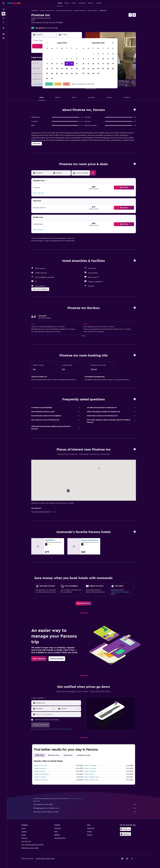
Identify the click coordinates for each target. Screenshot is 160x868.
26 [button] (62, 73)
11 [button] (57, 64)
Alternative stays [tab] (54, 755)
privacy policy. (68, 729)
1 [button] (77, 54)
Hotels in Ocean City (41, 780)
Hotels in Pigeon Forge (91, 777)
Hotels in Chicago (40, 777)
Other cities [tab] (39, 755)
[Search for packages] (3, 22)
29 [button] (77, 73)
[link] (84, 603)
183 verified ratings (51, 28)
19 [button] (62, 69)
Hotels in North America (47, 11)
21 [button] (72, 69)
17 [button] (52, 69)
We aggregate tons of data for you (85, 808)
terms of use (57, 729)
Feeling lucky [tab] (68, 755)
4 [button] (57, 59)
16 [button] (47, 69)
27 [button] (67, 73)
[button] (3, 3)
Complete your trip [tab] (83, 755)
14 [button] (72, 64)
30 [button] (47, 78)
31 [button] (52, 78)
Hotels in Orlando (90, 771)
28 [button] (72, 73)
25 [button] (57, 73)
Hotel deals (35, 11)
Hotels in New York (40, 766)
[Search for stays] (3, 14)
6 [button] (67, 59)
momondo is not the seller (85, 804)
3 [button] (52, 59)
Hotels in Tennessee (80, 11)
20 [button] (67, 69)
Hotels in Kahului (40, 771)
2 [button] (47, 59)
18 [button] (57, 69)
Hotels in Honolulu (40, 768)
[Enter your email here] (58, 714)
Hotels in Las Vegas (90, 766)
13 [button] (67, 64)
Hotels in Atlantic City (91, 780)
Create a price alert (117, 592)
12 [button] (62, 64)
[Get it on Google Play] (125, 829)
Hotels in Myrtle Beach (42, 774)
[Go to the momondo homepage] (14, 3)
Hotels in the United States (64, 11)
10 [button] (52, 64)
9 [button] (47, 64)
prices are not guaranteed (76, 799)
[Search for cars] (3, 18)
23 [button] (47, 73)
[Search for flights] (3, 9)
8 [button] (77, 59)
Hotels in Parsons (92, 11)
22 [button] (77, 69)
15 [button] (77, 64)
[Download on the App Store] (125, 834)
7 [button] (72, 59)
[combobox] (58, 703)
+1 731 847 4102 (37, 25)
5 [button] (62, 59)
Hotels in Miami (89, 774)
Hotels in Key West (90, 768)
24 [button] (52, 73)
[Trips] (3, 28)
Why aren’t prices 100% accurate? (85, 812)
